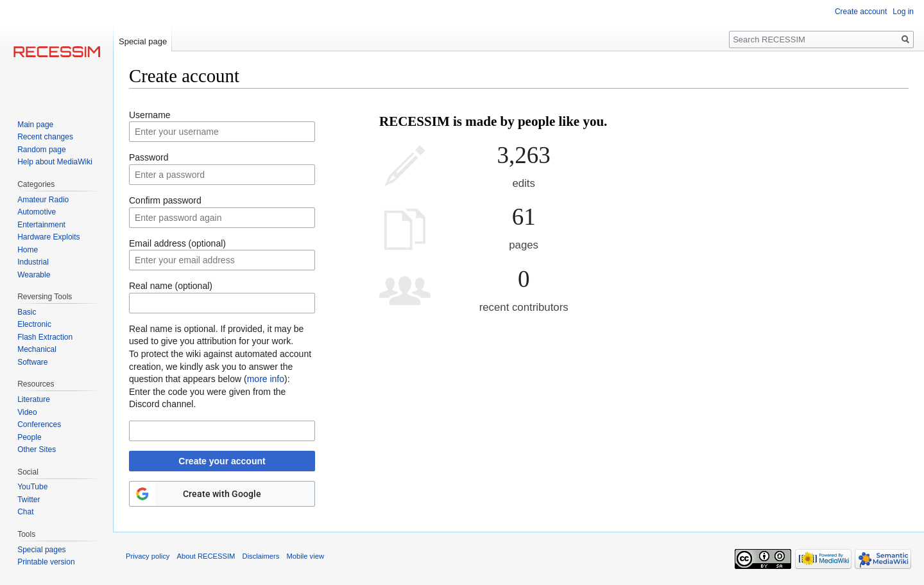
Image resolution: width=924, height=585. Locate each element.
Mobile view (305, 556)
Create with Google (222, 494)
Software (32, 362)
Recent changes (45, 137)
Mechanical (37, 349)
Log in (903, 12)
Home (28, 250)
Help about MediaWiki (55, 162)
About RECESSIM (206, 556)
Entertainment (41, 225)
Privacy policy (148, 556)
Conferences (39, 424)
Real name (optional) (171, 286)
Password (149, 157)
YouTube (32, 487)
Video (27, 412)
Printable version (46, 562)
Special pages (41, 550)
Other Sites (37, 450)
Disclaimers (261, 556)
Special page (143, 41)
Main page (35, 125)
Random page (41, 150)
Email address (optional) (177, 243)
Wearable (34, 275)
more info (266, 379)
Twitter (29, 500)
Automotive (37, 212)
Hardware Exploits (48, 237)
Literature (34, 399)
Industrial (33, 262)
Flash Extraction (45, 337)
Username (150, 115)
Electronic (34, 324)
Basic (27, 312)
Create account (861, 12)
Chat (25, 512)
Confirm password (165, 200)
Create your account (222, 461)
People (29, 437)
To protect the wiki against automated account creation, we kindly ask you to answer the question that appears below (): (220, 366)
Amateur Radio (43, 200)
